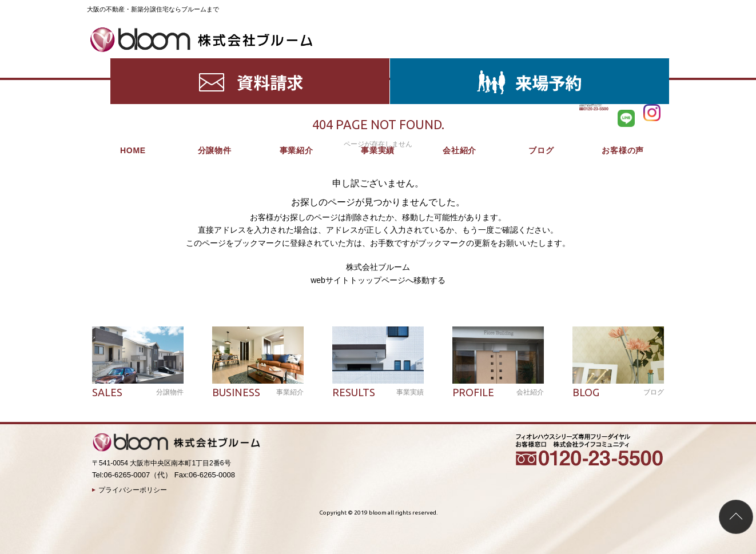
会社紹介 (459, 63)
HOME (133, 63)
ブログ (541, 63)
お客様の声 (623, 63)
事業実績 (378, 63)
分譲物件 (215, 63)
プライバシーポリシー (133, 490)
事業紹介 (297, 63)
